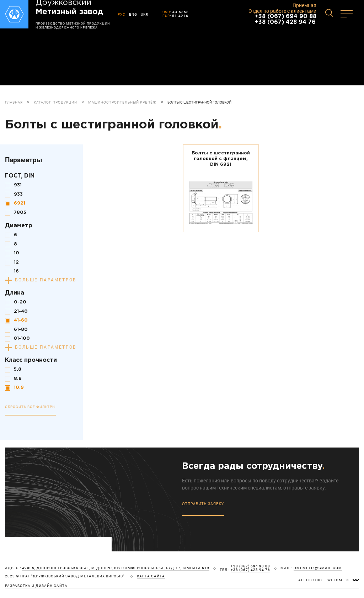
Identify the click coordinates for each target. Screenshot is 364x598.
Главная (14, 102)
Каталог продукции (55, 102)
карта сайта (151, 576)
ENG (133, 14)
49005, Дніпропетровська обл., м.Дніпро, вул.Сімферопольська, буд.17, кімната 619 (116, 568)
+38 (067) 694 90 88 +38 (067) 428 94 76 (286, 19)
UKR (144, 14)
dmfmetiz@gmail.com (318, 568)
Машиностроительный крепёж (122, 102)
